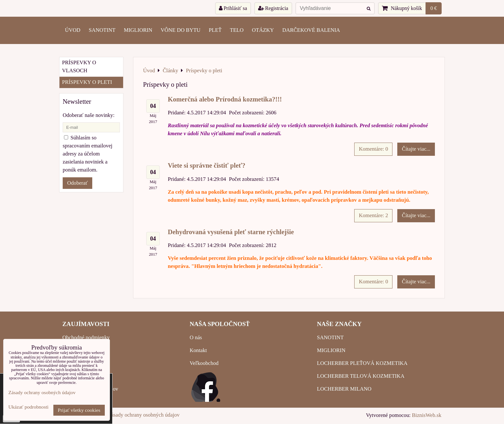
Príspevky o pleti (87, 82)
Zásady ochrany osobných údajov (144, 415)
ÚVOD (73, 30)
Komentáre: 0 (373, 149)
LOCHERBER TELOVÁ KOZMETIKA (361, 376)
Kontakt (198, 350)
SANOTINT (102, 30)
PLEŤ (215, 30)
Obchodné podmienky (86, 337)
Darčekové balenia (311, 30)
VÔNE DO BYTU (181, 30)
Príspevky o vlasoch (79, 66)
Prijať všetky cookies (79, 410)
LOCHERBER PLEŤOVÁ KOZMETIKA (362, 363)
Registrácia (273, 8)
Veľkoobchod (204, 363)
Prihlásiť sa (233, 8)
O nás (196, 337)
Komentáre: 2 (373, 215)
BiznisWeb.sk (427, 415)
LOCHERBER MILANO (344, 389)
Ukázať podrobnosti (28, 407)
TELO (237, 30)
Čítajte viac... (416, 149)
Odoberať (77, 183)
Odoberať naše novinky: (89, 115)
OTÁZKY (263, 30)
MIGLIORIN (138, 30)
